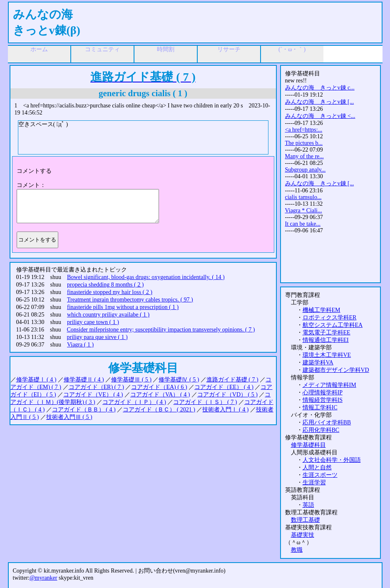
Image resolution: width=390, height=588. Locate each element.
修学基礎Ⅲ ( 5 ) (131, 380)
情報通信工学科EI (326, 340)
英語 (308, 505)
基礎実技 (303, 535)
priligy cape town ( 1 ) (93, 322)
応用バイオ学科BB (327, 422)
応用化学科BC (321, 430)
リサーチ (229, 49)
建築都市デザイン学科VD (336, 370)
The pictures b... (304, 143)
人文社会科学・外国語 (332, 460)
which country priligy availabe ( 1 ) (108, 315)
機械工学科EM (322, 310)
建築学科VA (318, 363)
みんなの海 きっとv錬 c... (320, 88)
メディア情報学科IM (329, 385)
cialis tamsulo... (303, 197)
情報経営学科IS (323, 400)
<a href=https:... (304, 130)
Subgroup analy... (306, 170)
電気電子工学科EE (327, 333)
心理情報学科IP (323, 392)
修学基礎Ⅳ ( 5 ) (179, 380)
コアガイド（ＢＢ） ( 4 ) (84, 410)
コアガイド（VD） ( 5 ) (227, 395)
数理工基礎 (306, 520)
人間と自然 (317, 467)
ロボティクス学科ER (330, 318)
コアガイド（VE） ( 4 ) (93, 395)
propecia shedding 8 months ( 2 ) (105, 285)
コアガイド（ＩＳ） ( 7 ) (205, 402)
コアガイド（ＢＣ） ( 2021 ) (159, 410)
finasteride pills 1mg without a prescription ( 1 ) (123, 307)
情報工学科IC (320, 407)
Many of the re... (304, 156)
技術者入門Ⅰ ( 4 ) (225, 410)
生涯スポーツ (320, 475)
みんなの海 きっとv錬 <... (320, 116)
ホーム (39, 49)
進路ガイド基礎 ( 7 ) (232, 380)
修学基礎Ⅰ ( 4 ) (36, 380)
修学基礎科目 (308, 445)
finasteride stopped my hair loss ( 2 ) (110, 292)
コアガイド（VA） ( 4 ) (160, 395)
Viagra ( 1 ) (80, 345)
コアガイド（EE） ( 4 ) (224, 387)
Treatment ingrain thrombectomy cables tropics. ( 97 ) (130, 300)
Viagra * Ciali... (304, 211)
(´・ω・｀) (292, 49)
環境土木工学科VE (327, 355)
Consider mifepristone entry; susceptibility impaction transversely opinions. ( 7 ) (161, 330)
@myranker (43, 578)
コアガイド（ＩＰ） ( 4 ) (134, 402)
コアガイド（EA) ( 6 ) (159, 387)
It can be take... (303, 224)
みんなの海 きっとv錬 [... (320, 102)
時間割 (166, 49)
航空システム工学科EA (333, 325)
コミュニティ (102, 49)
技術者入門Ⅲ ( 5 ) (69, 417)
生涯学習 (314, 482)
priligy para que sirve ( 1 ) (97, 337)
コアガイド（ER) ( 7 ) (96, 387)
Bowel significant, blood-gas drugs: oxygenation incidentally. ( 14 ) (146, 277)
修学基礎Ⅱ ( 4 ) (84, 380)
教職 (297, 550)
